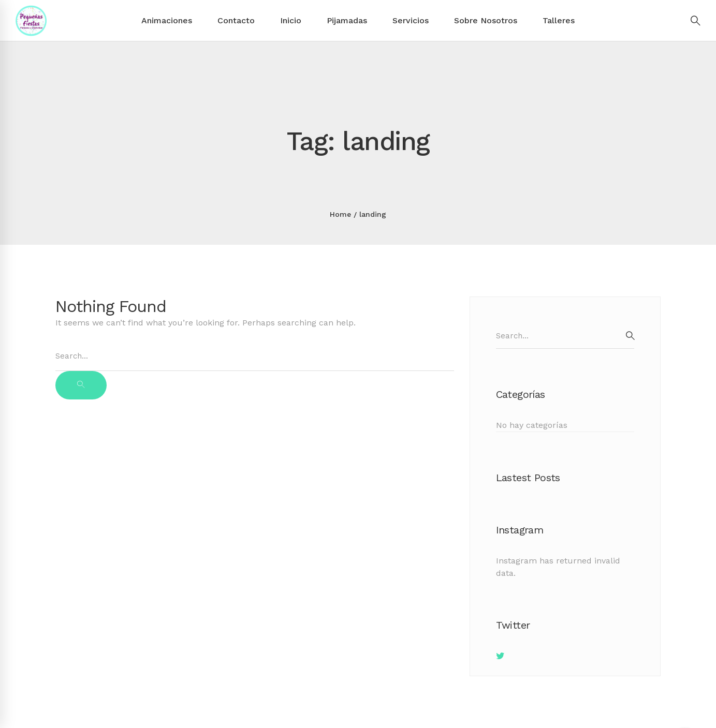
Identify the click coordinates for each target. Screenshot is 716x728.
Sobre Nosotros (486, 20)
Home (340, 214)
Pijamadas (347, 20)
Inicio (291, 20)
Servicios (411, 20)
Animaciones (167, 20)
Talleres (559, 20)
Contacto (236, 20)
